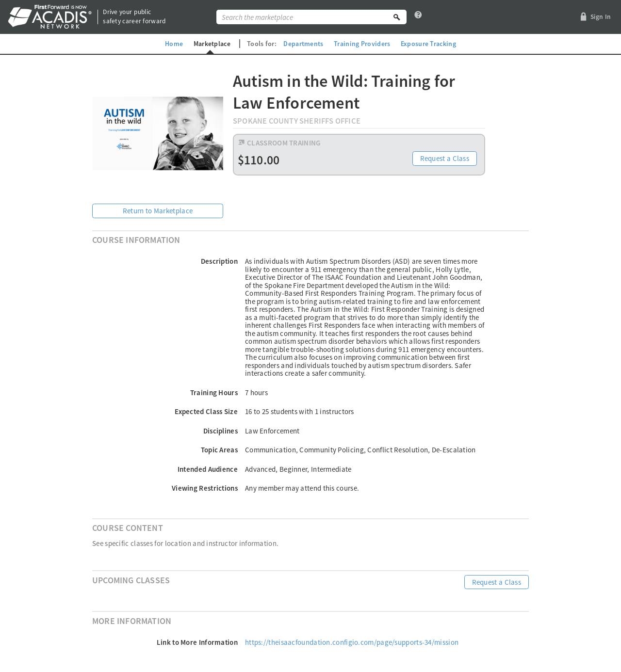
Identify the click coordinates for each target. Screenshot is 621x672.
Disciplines (221, 431)
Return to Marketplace (158, 211)
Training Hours (214, 392)
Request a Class (445, 159)
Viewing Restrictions (205, 488)
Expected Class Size (206, 411)
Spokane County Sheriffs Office (297, 121)
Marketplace (212, 44)
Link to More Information (197, 642)
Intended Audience (208, 469)
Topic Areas (219, 450)
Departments (303, 44)
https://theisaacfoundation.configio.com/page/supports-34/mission (352, 642)
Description (219, 261)
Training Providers (362, 44)
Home (173, 44)
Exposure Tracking (429, 44)
